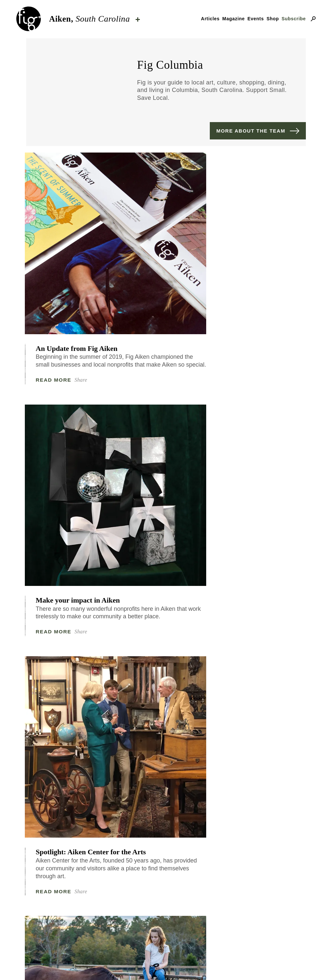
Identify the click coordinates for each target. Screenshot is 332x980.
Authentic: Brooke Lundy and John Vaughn (172, 439)
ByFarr (247, 942)
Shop (273, 19)
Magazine (233, 19)
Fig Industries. (190, 949)
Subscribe (294, 19)
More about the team (251, 131)
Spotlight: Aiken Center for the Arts (263, 262)
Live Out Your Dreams (72, 612)
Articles (210, 19)
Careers (254, 964)
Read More (55, 306)
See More (166, 782)
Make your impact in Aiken (164, 262)
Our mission (66, 964)
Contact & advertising (134, 964)
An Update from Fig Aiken (68, 262)
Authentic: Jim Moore (261, 612)
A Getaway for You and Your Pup (263, 439)
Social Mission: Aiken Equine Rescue (70, 439)
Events (256, 19)
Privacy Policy (207, 964)
